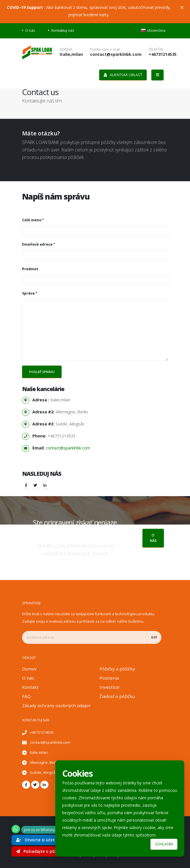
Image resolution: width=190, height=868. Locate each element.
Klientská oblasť (123, 75)
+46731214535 (163, 54)
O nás (29, 30)
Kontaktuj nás (61, 30)
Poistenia (109, 678)
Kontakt (30, 687)
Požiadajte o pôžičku (40, 851)
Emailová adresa (37, 244)
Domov (29, 669)
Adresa (66, 50)
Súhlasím (164, 844)
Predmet (30, 269)
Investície (109, 687)
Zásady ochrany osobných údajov (56, 705)
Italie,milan (71, 54)
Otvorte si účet (35, 840)
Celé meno (32, 220)
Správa (28, 293)
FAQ (26, 696)
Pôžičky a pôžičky (117, 669)
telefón (156, 50)
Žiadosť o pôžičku (117, 696)
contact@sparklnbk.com (116, 54)
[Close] (182, 7)
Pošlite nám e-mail (105, 50)
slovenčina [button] (153, 30)
